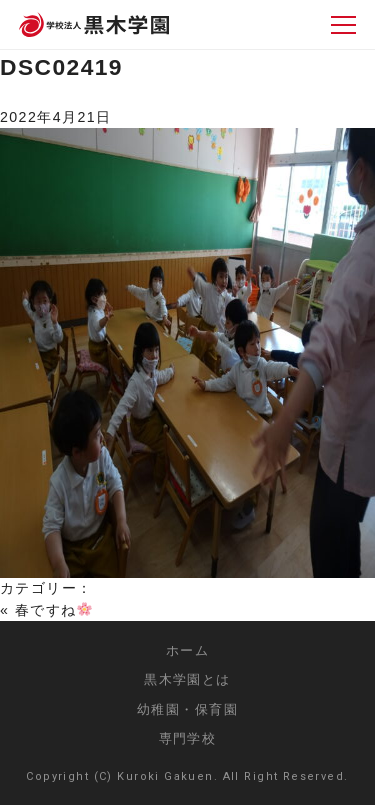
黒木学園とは (187, 679)
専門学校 (188, 738)
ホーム (187, 650)
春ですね (53, 610)
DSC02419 (61, 67)
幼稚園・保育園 (187, 709)
